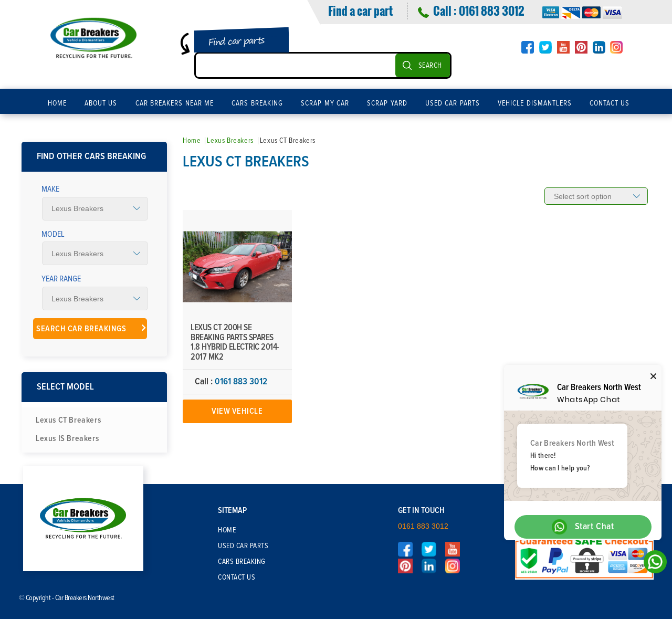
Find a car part (360, 11)
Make (50, 189)
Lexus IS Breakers (67, 438)
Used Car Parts (453, 103)
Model (53, 234)
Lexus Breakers (230, 141)
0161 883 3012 (491, 11)
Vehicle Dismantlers (535, 103)
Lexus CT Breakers (68, 420)
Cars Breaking (257, 103)
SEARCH (430, 66)
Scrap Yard (387, 103)
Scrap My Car (325, 103)
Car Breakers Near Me (175, 103)
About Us (101, 103)
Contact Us (610, 103)
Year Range (61, 279)
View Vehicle (237, 411)
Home (57, 103)
